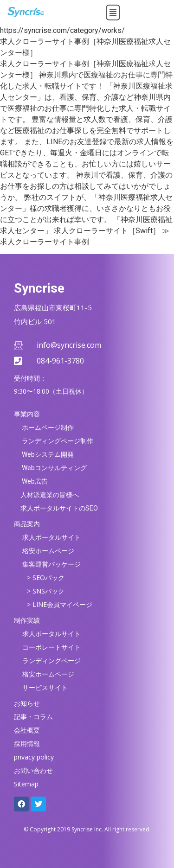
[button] (113, 13)
